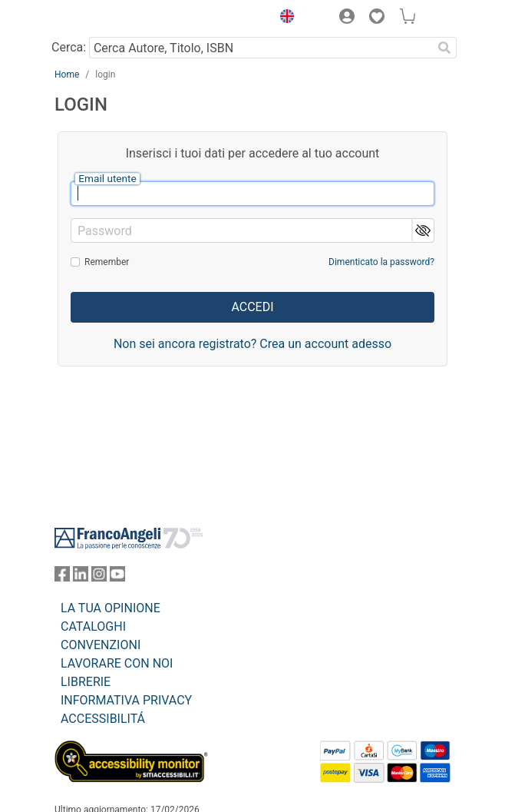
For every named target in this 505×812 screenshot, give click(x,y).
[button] (283, 18)
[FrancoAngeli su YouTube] (117, 577)
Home (67, 75)
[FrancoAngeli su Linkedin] (81, 577)
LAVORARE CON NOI (117, 663)
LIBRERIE (86, 682)
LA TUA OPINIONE (111, 608)
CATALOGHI (93, 626)
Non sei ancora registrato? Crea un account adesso (252, 344)
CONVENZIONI (101, 645)
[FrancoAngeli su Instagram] (99, 577)
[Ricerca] (444, 48)
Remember (107, 262)
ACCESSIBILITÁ (103, 719)
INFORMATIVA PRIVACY (126, 700)
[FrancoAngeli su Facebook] (62, 577)
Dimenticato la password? (381, 262)
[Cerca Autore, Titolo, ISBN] (261, 48)
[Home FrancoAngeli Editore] (107, 18)
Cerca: (69, 47)
